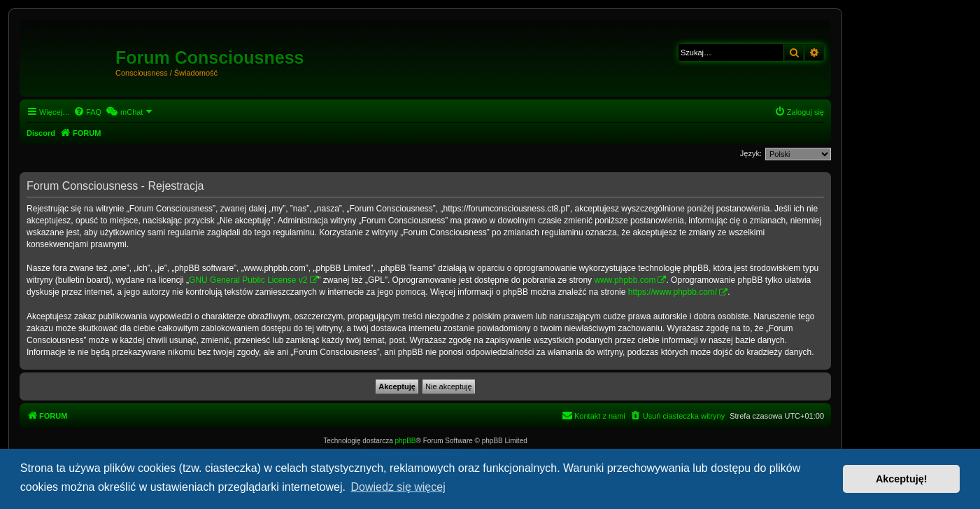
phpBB (406, 441)
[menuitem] (87, 112)
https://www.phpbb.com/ (673, 292)
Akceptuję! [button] (902, 479)
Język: (751, 153)
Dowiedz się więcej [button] (398, 487)
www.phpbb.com (625, 280)
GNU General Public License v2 (248, 280)
